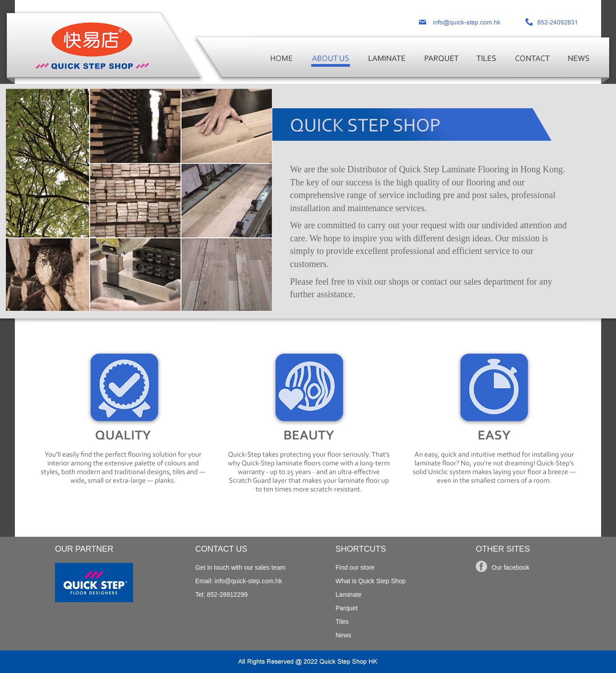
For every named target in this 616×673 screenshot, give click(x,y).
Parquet (347, 608)
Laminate (349, 595)
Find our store (355, 567)
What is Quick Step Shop (371, 581)
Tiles (342, 622)
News (343, 635)
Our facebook (510, 567)
